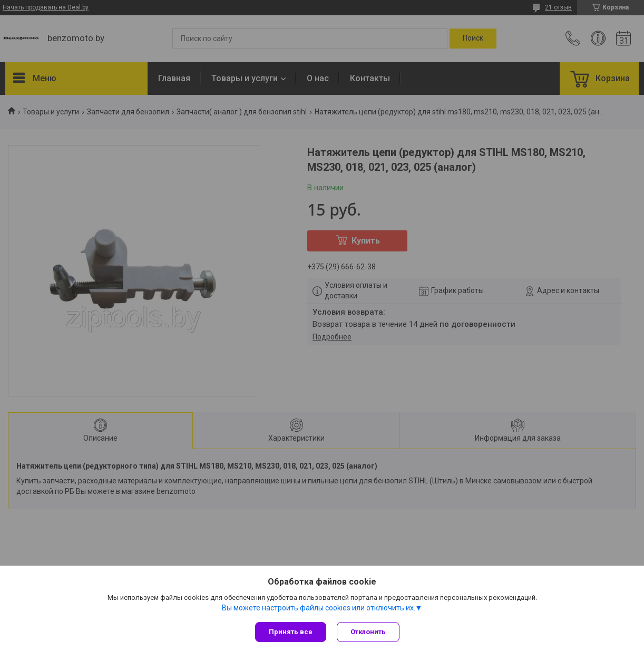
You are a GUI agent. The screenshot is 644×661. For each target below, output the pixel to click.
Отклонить (368, 632)
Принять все (291, 632)
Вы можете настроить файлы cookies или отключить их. (319, 608)
